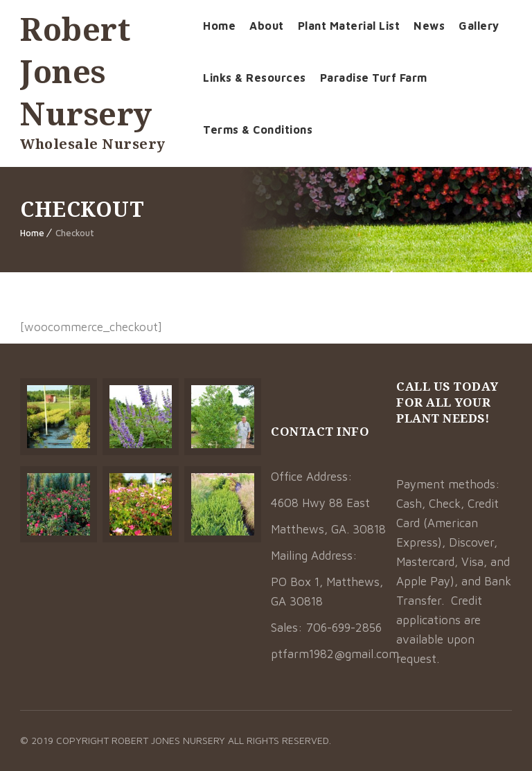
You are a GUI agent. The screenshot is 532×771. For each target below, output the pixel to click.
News (429, 26)
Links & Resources (255, 78)
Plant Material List (349, 26)
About (267, 26)
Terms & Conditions (258, 130)
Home (219, 26)
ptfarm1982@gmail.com (335, 654)
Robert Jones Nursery (86, 71)
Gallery (479, 26)
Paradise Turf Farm (374, 78)
